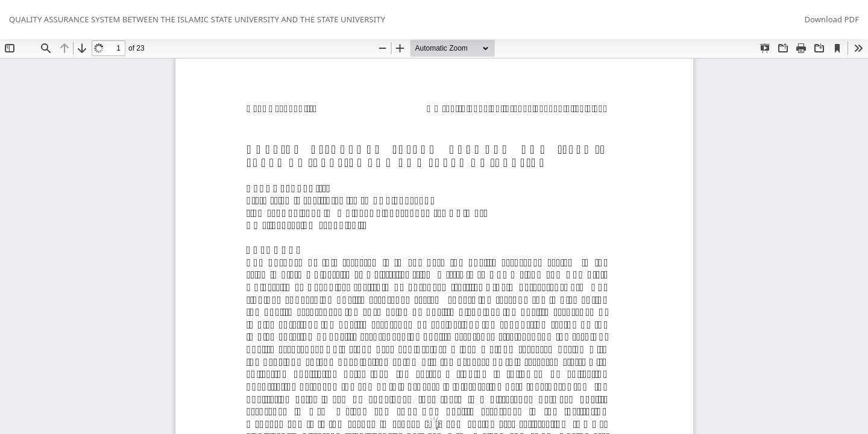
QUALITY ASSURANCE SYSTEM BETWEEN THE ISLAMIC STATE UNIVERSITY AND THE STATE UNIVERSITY (197, 19)
